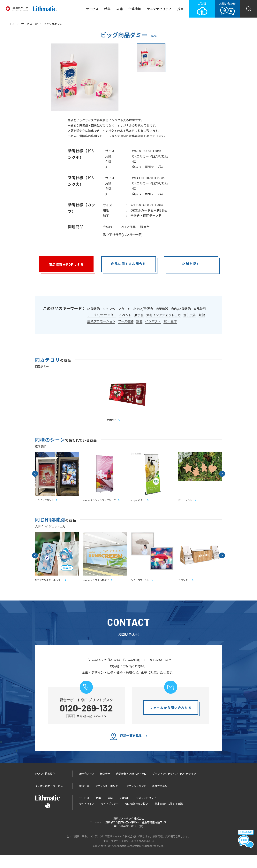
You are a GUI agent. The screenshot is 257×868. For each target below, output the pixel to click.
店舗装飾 (94, 309)
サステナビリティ (159, 9)
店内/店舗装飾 (181, 309)
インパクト (153, 321)
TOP (13, 24)
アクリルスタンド (136, 799)
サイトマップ (87, 817)
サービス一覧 (29, 24)
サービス (92, 9)
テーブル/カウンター (102, 315)
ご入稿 (202, 8)
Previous (35, 478)
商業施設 (162, 309)
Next (222, 478)
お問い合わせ (227, 8)
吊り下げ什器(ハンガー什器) (123, 235)
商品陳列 (200, 309)
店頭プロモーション (101, 321)
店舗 (119, 9)
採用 (180, 9)
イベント (125, 315)
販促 (202, 315)
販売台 (145, 227)
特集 (107, 9)
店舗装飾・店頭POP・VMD (131, 787)
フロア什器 (128, 227)
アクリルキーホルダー (108, 799)
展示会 (139, 315)
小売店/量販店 (143, 309)
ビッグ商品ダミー (54, 24)
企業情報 (135, 9)
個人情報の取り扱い (137, 817)
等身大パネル (160, 799)
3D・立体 (170, 321)
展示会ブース (87, 787)
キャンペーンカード (116, 309)
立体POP (109, 227)
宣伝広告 (190, 315)
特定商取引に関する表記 (169, 817)
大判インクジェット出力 (163, 315)
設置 (139, 321)
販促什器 (105, 787)
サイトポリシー (110, 817)
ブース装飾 (126, 321)
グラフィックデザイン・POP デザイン (174, 787)
